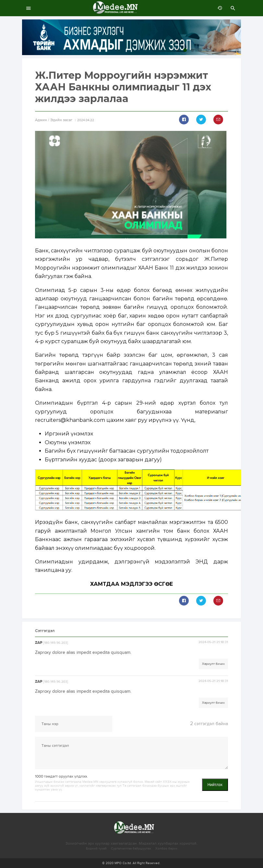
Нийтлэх (215, 785)
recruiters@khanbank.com (70, 420)
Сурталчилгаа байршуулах (131, 849)
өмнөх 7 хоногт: (218, 8)
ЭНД (202, 562)
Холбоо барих (166, 849)
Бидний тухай (96, 849)
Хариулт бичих (213, 664)
